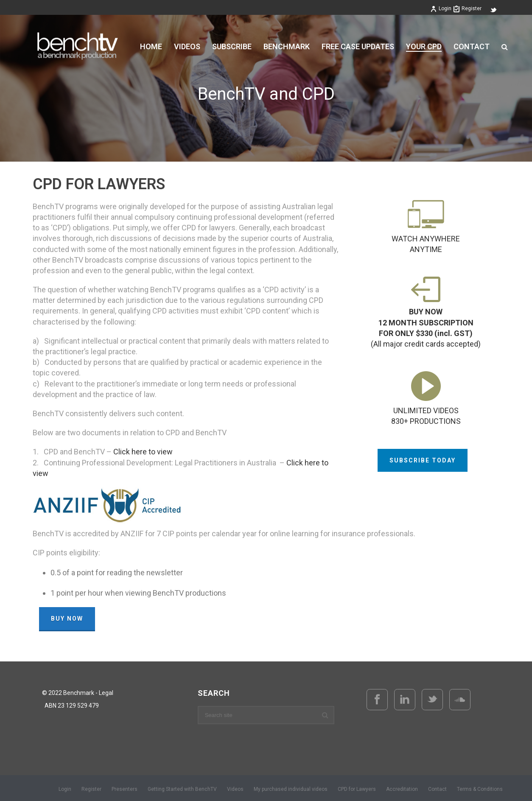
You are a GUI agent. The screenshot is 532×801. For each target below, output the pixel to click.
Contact (472, 47)
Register (467, 8)
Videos (235, 789)
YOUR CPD (424, 47)
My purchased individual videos (291, 789)
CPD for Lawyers (357, 789)
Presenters (125, 789)
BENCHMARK (287, 47)
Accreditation (402, 789)
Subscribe (232, 47)
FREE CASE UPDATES (358, 47)
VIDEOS (187, 47)
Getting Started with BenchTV (182, 789)
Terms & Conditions (480, 789)
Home (151, 47)
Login (441, 8)
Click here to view (143, 452)
